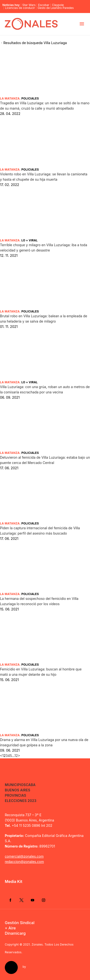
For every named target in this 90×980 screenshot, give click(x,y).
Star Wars (29, 5)
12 (16, 756)
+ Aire (10, 928)
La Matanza (10, 98)
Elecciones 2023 (21, 801)
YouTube (32, 900)
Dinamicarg (15, 933)
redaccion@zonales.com (24, 862)
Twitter (21, 900)
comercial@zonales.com (24, 856)
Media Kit (14, 881)
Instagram (43, 900)
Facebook (10, 900)
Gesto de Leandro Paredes (56, 8)
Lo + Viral (30, 240)
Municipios (15, 785)
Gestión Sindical (20, 923)
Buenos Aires (18, 790)
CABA (31, 785)
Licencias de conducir (20, 8)
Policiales (30, 98)
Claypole (58, 5)
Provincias (15, 795)
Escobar (44, 5)
